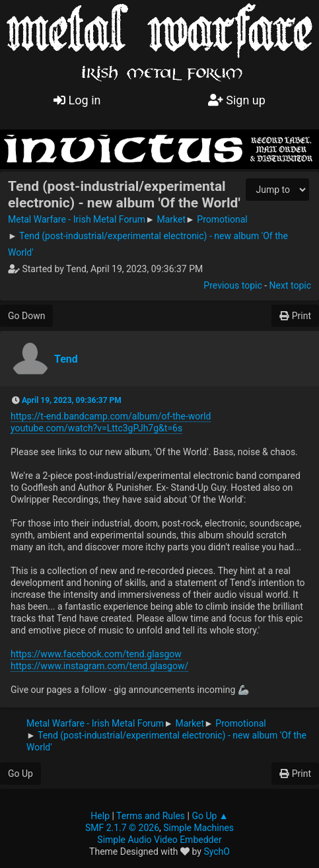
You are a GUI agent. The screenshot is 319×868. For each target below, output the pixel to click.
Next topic (290, 285)
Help (100, 816)
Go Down (26, 316)
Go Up (20, 774)
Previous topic (232, 285)
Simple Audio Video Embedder (159, 840)
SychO (217, 851)
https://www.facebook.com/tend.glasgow (96, 654)
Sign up (237, 100)
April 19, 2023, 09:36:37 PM (72, 400)
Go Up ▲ (210, 816)
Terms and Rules (151, 816)
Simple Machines (198, 828)
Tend (66, 359)
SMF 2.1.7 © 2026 (122, 828)
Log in (77, 100)
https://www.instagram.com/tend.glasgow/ (99, 666)
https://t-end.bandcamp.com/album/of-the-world (111, 416)
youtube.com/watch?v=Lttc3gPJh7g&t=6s (96, 428)
